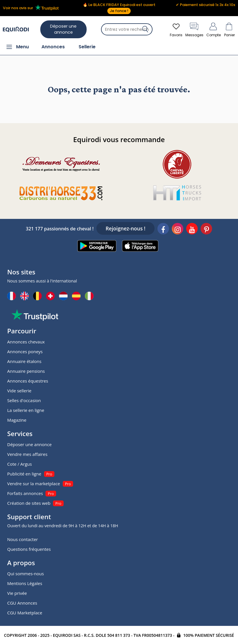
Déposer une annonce (63, 29)
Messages (194, 29)
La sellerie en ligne (26, 410)
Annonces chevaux (26, 342)
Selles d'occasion (24, 400)
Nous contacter (23, 539)
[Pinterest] (206, 230)
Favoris (176, 29)
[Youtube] (192, 230)
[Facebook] (163, 230)
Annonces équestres (28, 381)
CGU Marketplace (25, 613)
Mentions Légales (25, 583)
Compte (214, 29)
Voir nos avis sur (32, 8)
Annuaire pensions (26, 371)
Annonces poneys (25, 351)
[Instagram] (178, 230)
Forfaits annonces (25, 493)
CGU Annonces (22, 603)
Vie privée (17, 593)
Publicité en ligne (24, 474)
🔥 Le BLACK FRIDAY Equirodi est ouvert (119, 8)
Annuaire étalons (24, 361)
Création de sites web (29, 503)
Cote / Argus (20, 464)
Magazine (17, 420)
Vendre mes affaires (27, 454)
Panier (229, 29)
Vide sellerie (19, 391)
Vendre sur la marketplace (34, 484)
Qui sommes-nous (25, 574)
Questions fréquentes (29, 549)
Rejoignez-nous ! (125, 228)
